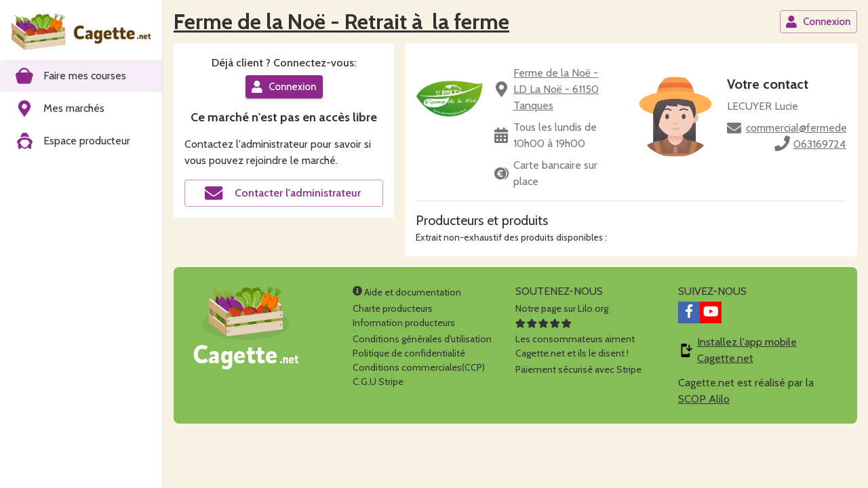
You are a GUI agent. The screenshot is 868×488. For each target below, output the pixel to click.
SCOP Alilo (704, 399)
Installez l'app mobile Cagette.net (747, 350)
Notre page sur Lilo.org (562, 308)
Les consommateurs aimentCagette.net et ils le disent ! (575, 339)
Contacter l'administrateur (283, 193)
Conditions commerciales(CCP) (419, 367)
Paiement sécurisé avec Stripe (578, 369)
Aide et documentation (407, 292)
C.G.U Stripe (378, 382)
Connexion (818, 22)
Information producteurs (404, 323)
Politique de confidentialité (409, 353)
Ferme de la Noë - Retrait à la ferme (341, 21)
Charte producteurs (393, 308)
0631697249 (823, 144)
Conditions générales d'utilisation (422, 339)
